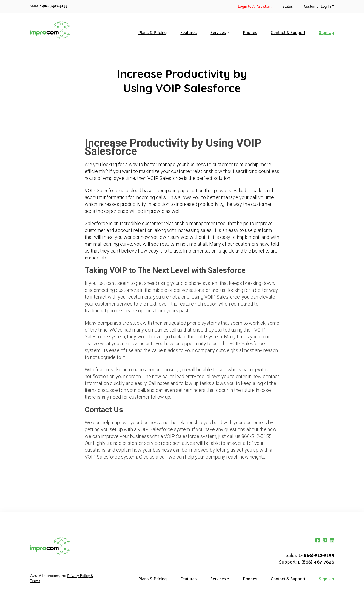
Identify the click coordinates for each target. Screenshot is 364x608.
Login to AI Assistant (255, 6)
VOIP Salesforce (165, 178)
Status (288, 6)
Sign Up (327, 32)
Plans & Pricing (153, 32)
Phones (250, 32)
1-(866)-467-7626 (316, 562)
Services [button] (218, 32)
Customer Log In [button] (317, 6)
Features (188, 32)
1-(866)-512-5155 (54, 6)
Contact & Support (288, 32)
